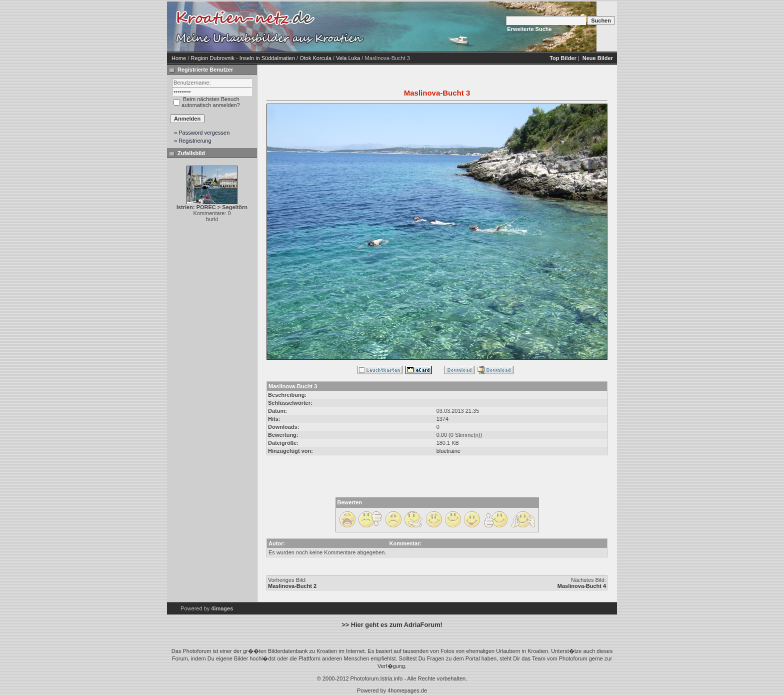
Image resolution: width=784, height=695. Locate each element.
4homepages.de (407, 690)
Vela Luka (348, 58)
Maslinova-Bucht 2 (292, 586)
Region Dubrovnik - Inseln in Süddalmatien (243, 58)
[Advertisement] (452, 27)
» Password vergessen (202, 133)
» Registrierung (193, 141)
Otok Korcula (315, 58)
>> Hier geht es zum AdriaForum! (392, 625)
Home (179, 58)
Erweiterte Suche (529, 29)
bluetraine (448, 451)
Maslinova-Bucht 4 (582, 586)
